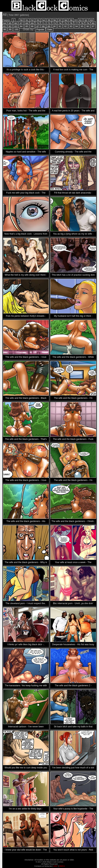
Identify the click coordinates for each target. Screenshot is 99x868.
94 (77, 26)
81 (5, 26)
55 (49, 20)
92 (65, 26)
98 (5, 29)
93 (71, 26)
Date (49, 29)
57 (60, 20)
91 (60, 26)
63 (92, 20)
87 (38, 26)
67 (21, 23)
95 (82, 26)
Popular (40, 29)
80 (93, 23)
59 (71, 20)
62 (86, 20)
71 (43, 23)
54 (43, 20)
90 (54, 26)
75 (65, 23)
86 (32, 26)
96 (88, 26)
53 (38, 20)
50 (21, 20)
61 (80, 20)
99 (10, 29)
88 (43, 26)
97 (93, 26)
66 (16, 23)
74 (60, 23)
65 (10, 23)
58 (66, 20)
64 (5, 23)
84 (21, 26)
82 (10, 26)
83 (16, 26)
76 (71, 23)
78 (82, 23)
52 (32, 20)
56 (55, 20)
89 (49, 26)
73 (54, 23)
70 (38, 23)
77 (77, 23)
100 (16, 29)
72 (49, 23)
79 (88, 23)
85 (27, 26)
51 (27, 20)
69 (32, 23)
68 (27, 23)
